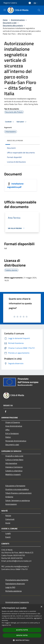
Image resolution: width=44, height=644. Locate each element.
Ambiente (9, 497)
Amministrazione (18, 20)
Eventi (8, 537)
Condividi (10, 122)
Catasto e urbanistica (14, 471)
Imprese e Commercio (14, 467)
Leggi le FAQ (10, 587)
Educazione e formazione (15, 486)
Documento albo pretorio (13, 25)
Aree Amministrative (14, 426)
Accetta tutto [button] (22, 630)
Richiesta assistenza (13, 591)
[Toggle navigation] (5, 10)
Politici (8, 437)
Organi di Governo (13, 422)
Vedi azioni (22, 122)
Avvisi (8, 523)
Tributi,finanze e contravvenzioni (18, 493)
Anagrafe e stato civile (14, 456)
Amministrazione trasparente (17, 602)
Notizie (8, 516)
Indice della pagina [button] (15, 140)
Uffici (7, 430)
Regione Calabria (10, 3)
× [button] (41, 607)
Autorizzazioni (11, 504)
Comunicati (10, 519)
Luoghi (8, 533)
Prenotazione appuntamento (17, 580)
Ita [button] (36, 3)
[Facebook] (6, 412)
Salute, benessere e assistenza (18, 500)
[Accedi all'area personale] (30, 3)
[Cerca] (39, 10)
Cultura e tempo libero (14, 460)
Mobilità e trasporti (13, 474)
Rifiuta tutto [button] (22, 635)
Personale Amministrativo (16, 441)
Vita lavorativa (11, 463)
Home (5, 20)
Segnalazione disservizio (15, 584)
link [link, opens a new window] (10, 625)
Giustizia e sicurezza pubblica (17, 489)
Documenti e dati (10, 23)
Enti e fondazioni (12, 433)
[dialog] (22, 624)
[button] (22, 640)
